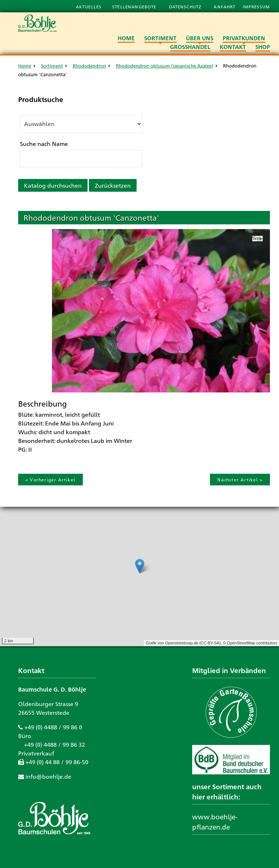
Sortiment (52, 66)
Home (25, 66)
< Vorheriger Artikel (50, 480)
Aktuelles (89, 7)
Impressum (256, 7)
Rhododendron (89, 66)
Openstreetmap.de (181, 643)
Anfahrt (225, 7)
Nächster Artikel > (240, 480)
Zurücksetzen (113, 185)
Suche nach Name (44, 144)
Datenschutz (186, 7)
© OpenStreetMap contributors (250, 643)
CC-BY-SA (210, 643)
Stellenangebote (135, 7)
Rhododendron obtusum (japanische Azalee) (165, 66)
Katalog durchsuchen (53, 185)
